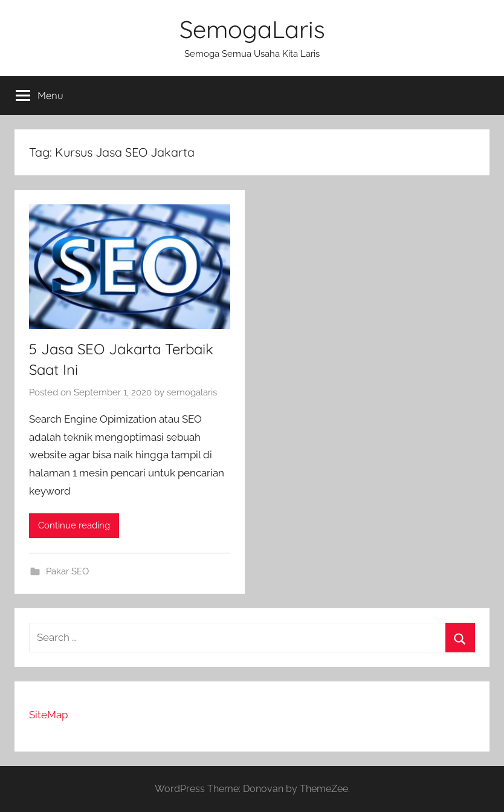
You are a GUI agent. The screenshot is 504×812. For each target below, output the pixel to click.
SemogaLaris (252, 29)
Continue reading (74, 525)
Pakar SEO (67, 571)
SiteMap (48, 715)
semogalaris (192, 392)
